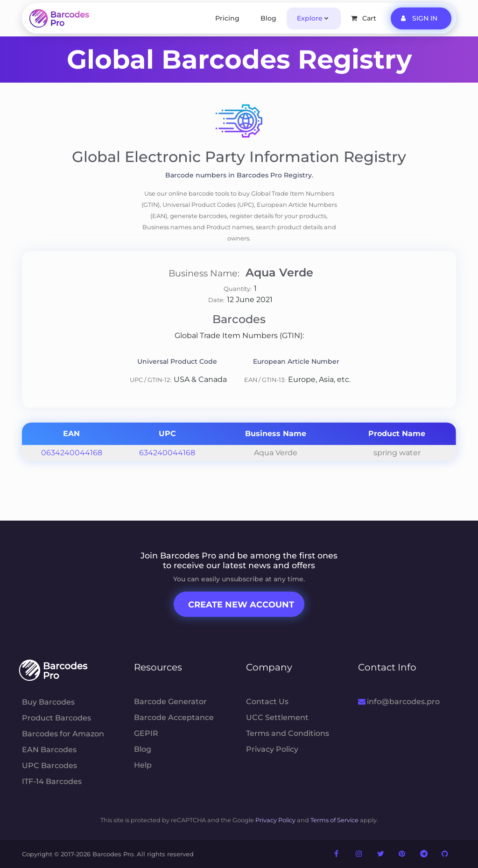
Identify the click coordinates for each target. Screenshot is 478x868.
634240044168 (167, 453)
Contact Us (267, 702)
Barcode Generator (170, 702)
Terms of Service (334, 820)
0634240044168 (72, 453)
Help (143, 765)
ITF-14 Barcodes (52, 781)
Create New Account (241, 605)
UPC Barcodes (49, 766)
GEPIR (146, 733)
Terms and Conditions (288, 733)
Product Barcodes (56, 718)
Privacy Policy (272, 749)
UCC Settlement (277, 717)
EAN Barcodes (49, 750)
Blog (268, 18)
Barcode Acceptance (174, 717)
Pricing (227, 18)
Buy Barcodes (48, 702)
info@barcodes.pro (399, 702)
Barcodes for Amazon (63, 734)
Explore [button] (310, 18)
